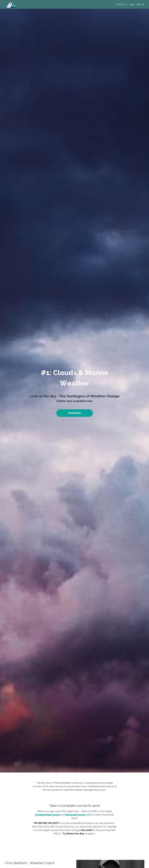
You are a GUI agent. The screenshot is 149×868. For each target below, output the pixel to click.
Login (132, 4)
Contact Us (121, 4)
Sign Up (140, 4)
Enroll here (75, 413)
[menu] (129, 4)
